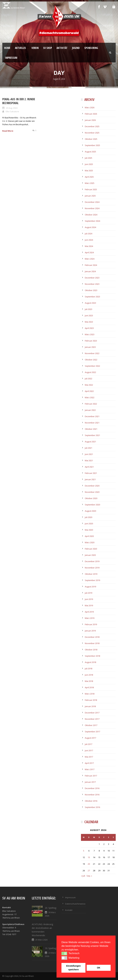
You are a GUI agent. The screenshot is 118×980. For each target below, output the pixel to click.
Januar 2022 (90, 410)
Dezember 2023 (92, 278)
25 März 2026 (41, 940)
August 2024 (90, 227)
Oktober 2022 (91, 360)
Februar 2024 (91, 265)
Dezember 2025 (92, 126)
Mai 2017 (89, 757)
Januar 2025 (90, 196)
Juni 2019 (89, 599)
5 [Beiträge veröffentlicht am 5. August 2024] (84, 851)
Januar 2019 (90, 631)
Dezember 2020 (92, 486)
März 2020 (90, 542)
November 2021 (92, 423)
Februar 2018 (91, 700)
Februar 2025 (91, 189)
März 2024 (90, 259)
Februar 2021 (91, 473)
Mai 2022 (89, 385)
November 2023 (92, 284)
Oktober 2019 (91, 574)
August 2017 (90, 738)
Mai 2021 (89, 460)
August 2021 (90, 442)
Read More (8, 131)
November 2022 (92, 353)
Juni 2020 (89, 524)
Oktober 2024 (91, 215)
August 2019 (90, 587)
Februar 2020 (91, 549)
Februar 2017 (91, 776)
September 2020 (92, 505)
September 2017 (92, 732)
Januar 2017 (90, 782)
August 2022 (90, 372)
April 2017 (89, 763)
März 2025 (90, 183)
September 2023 (92, 297)
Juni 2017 (89, 750)
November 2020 (92, 492)
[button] (64, 953)
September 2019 (92, 580)
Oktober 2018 (91, 650)
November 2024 (92, 208)
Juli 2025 (88, 158)
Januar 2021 (90, 479)
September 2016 (92, 807)
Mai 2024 (89, 246)
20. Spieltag (51, 908)
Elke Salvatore (12, 111)
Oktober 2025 (91, 139)
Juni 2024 (89, 240)
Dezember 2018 (92, 637)
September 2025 (92, 145)
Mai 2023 (89, 322)
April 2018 (89, 687)
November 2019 (92, 568)
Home (7, 48)
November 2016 (92, 795)
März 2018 (90, 694)
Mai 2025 (89, 171)
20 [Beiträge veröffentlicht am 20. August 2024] (89, 864)
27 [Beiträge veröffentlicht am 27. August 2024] (89, 871)
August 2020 (90, 511)
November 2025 (92, 133)
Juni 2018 (89, 675)
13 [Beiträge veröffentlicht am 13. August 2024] (89, 857)
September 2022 (92, 366)
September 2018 (92, 656)
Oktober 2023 (91, 290)
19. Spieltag (51, 948)
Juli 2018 (88, 669)
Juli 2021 (88, 448)
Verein (35, 48)
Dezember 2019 (92, 561)
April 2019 (89, 612)
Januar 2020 (90, 555)
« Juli (83, 876)
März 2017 (90, 769)
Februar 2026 (91, 114)
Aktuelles (20, 48)
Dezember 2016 (92, 788)
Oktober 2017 (91, 725)
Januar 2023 (90, 347)
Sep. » (89, 876)
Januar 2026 (90, 120)
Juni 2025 (89, 164)
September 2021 (92, 435)
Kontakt (69, 910)
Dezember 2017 (92, 713)
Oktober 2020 (91, 498)
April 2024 (89, 252)
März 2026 (90, 107)
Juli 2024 (88, 234)
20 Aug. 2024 (12, 108)
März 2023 (90, 334)
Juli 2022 (88, 379)
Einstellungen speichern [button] (73, 968)
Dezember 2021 (92, 416)
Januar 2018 (90, 706)
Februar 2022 (91, 404)
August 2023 (90, 303)
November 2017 (92, 719)
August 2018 (90, 662)
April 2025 (89, 177)
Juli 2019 (88, 593)
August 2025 (90, 152)
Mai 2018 (89, 681)
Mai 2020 (89, 530)
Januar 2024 (90, 271)
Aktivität (62, 48)
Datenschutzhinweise (75, 904)
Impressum (11, 58)
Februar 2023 (91, 341)
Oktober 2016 (91, 801)
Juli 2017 (88, 744)
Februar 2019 (91, 624)
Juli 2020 (88, 517)
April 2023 (89, 328)
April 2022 (89, 391)
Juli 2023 (88, 309)
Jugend (76, 48)
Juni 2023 (89, 315)
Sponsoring (91, 48)
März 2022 (90, 397)
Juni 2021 (89, 454)
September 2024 (92, 221)
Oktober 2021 (91, 429)
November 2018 (92, 643)
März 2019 (90, 618)
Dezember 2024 (92, 202)
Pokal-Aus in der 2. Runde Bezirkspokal (19, 101)
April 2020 (89, 536)
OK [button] (99, 968)
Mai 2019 (89, 605)
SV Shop (48, 48)
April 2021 (89, 467)
